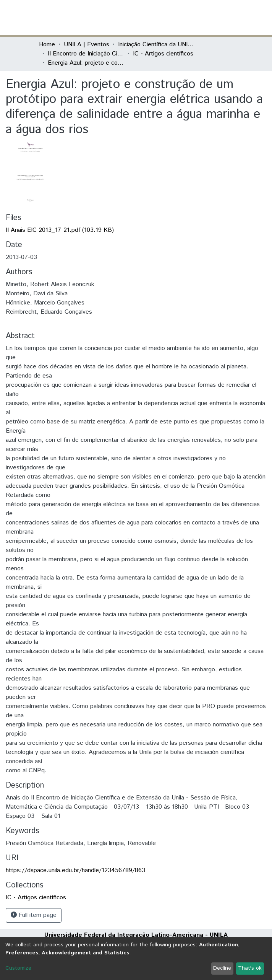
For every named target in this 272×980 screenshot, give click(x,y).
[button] (189, 18)
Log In (204, 17)
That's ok (250, 968)
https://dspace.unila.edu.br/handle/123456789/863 (75, 870)
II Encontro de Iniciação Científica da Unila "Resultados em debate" (86, 54)
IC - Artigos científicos (163, 54)
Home (47, 45)
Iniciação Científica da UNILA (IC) (156, 45)
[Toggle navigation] (228, 18)
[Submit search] (177, 18)
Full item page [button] (34, 915)
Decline (222, 968)
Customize (18, 968)
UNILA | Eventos (87, 45)
